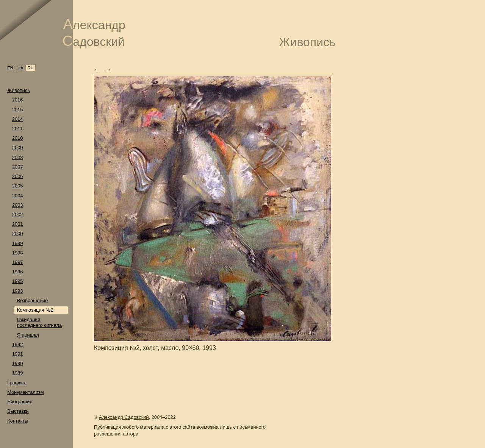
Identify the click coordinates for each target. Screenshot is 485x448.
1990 (17, 363)
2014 (17, 119)
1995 (17, 281)
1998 (17, 253)
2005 (17, 186)
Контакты (18, 421)
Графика (17, 383)
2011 (17, 129)
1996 (17, 272)
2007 (17, 167)
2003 (17, 205)
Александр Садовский (124, 417)
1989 (17, 373)
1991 (17, 354)
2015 (17, 110)
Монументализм (25, 392)
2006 (17, 176)
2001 (17, 224)
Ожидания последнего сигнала (39, 322)
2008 (17, 157)
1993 (17, 291)
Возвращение (32, 300)
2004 (17, 196)
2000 (17, 233)
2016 (17, 100)
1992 (17, 344)
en (10, 68)
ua (20, 68)
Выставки (18, 411)
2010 (17, 138)
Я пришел (28, 335)
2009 (17, 148)
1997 (17, 262)
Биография (20, 402)
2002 (17, 215)
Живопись (19, 90)
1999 (17, 243)
